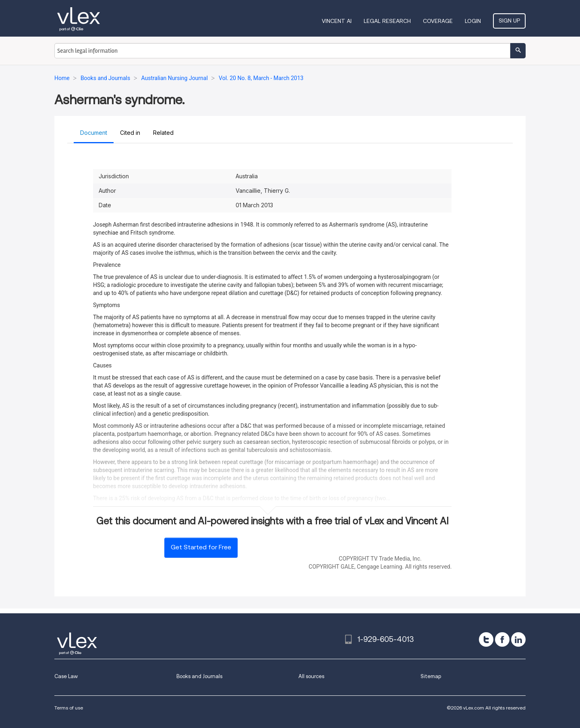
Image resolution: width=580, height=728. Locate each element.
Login (473, 21)
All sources (311, 676)
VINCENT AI (337, 21)
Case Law (66, 676)
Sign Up (509, 21)
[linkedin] (518, 639)
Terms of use (69, 708)
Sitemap (431, 676)
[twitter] (486, 639)
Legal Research (387, 21)
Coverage (438, 21)
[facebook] (502, 639)
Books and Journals (199, 676)
